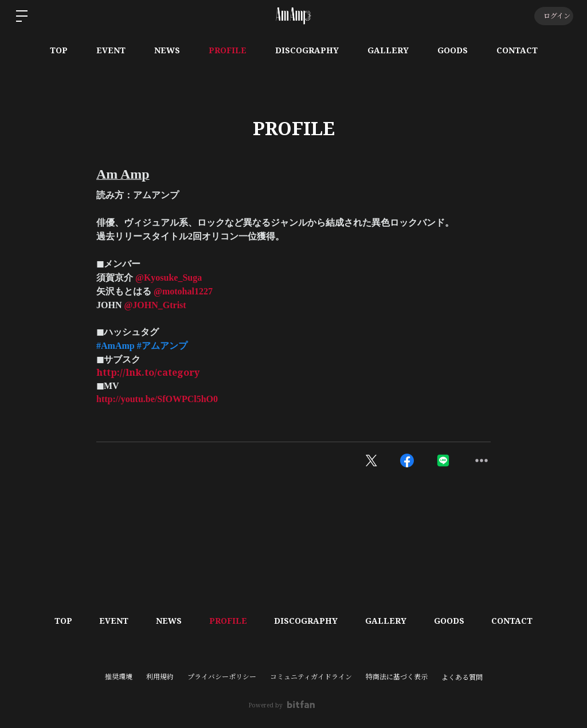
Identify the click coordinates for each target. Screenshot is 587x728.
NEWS (167, 50)
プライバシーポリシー (222, 677)
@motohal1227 (183, 291)
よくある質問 (462, 678)
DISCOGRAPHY (307, 50)
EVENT (111, 50)
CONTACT (517, 50)
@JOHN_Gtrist (155, 305)
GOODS (453, 50)
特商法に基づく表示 (397, 677)
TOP (59, 50)
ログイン (553, 16)
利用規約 (160, 677)
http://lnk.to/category (148, 372)
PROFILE (228, 50)
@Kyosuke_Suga (169, 278)
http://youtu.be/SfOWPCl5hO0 (157, 399)
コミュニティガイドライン (311, 677)
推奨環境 (119, 677)
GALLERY (388, 50)
